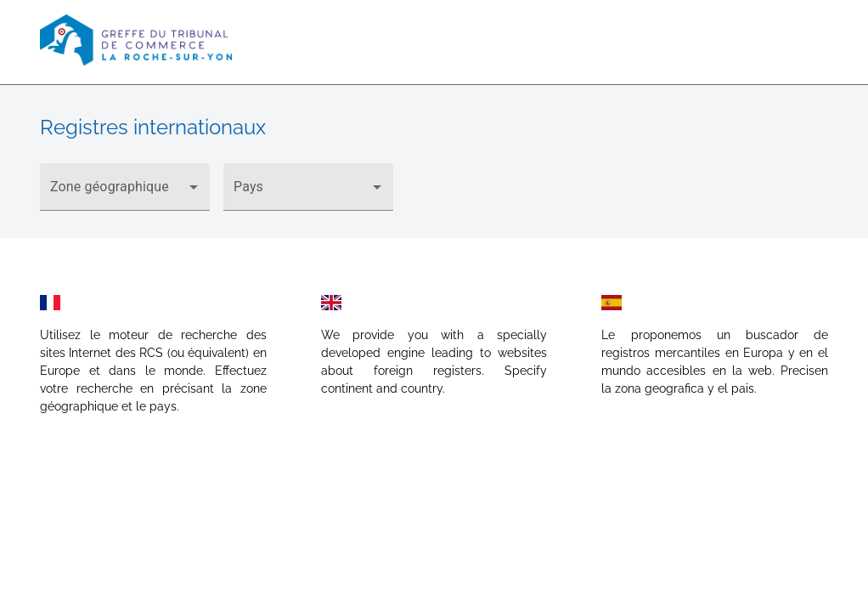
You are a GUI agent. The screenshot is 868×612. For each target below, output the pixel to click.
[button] (125, 187)
